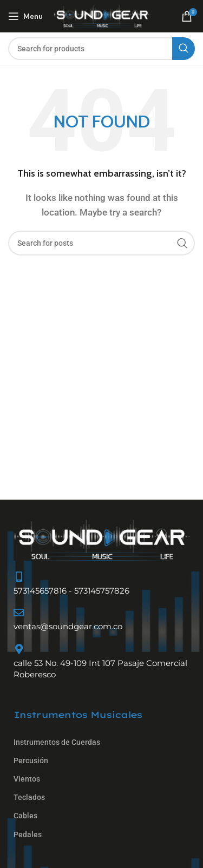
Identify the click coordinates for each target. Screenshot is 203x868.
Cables (25, 816)
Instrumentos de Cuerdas (57, 742)
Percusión (31, 761)
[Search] (101, 49)
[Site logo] (102, 16)
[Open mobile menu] (25, 16)
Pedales (28, 835)
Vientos (27, 779)
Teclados (29, 797)
